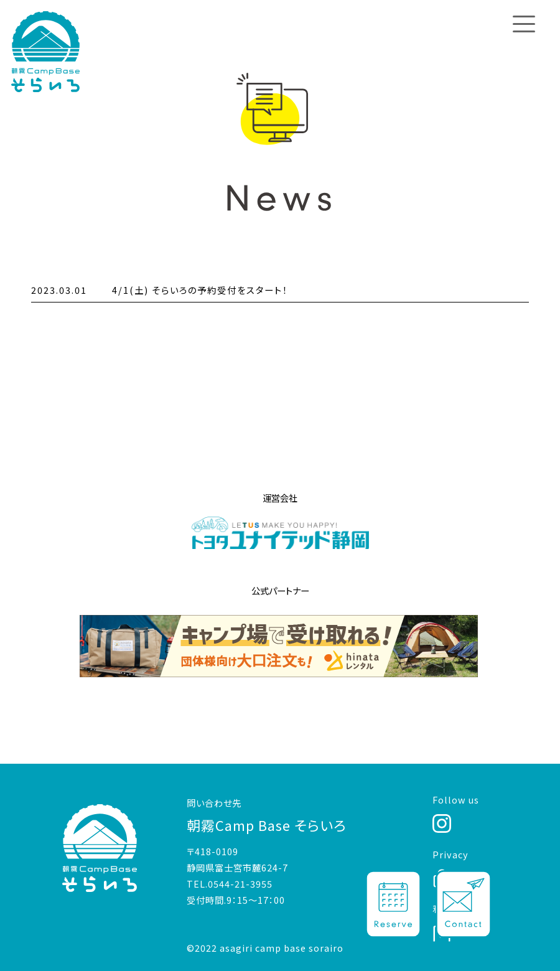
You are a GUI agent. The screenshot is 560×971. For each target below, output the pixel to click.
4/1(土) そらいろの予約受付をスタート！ (200, 290)
